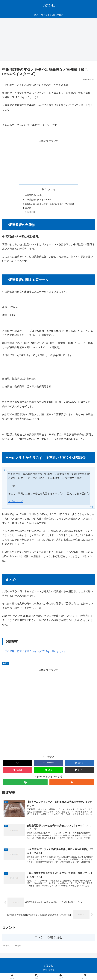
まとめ (27, 209)
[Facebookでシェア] (48, 764)
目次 (45, 189)
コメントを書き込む (49, 939)
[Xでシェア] (18, 764)
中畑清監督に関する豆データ (38, 200)
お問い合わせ (48, 971)
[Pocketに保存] (18, 771)
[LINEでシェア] (48, 771)
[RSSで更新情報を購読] (72, 783)
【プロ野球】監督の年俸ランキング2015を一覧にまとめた (34, 652)
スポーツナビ (16, 503)
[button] (79, 771)
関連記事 (31, 213)
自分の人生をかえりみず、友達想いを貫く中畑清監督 (50, 204)
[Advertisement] (48, 40)
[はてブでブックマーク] (79, 764)
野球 (6, 664)
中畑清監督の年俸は (33, 195)
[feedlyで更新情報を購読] (25, 783)
